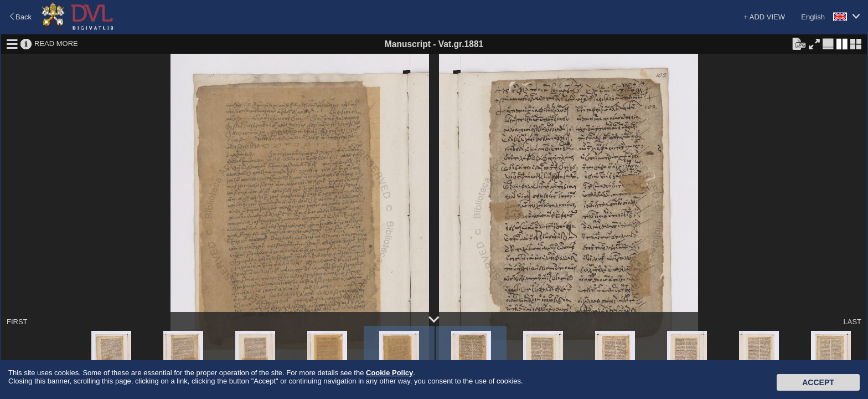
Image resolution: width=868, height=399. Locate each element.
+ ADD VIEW (764, 17)
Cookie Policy (389, 373)
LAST (852, 322)
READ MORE (56, 44)
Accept (818, 382)
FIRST (17, 322)
